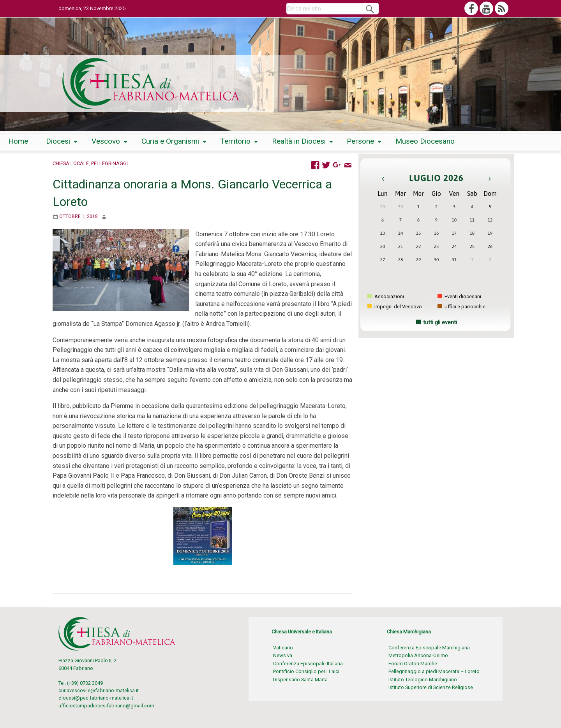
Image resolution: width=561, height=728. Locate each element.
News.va (283, 655)
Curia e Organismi (170, 141)
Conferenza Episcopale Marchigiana (429, 648)
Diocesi (58, 141)
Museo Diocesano (425, 141)
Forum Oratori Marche (413, 664)
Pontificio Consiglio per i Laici (306, 671)
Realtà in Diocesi (299, 141)
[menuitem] (18, 142)
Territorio (235, 141)
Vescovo (106, 141)
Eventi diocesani (459, 296)
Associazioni (386, 296)
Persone (360, 141)
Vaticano (283, 648)
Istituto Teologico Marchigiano (423, 680)
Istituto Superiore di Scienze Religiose (431, 687)
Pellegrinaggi (109, 163)
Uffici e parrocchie (461, 307)
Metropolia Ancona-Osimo (418, 655)
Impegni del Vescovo (395, 307)
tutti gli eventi (440, 323)
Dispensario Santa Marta (300, 680)
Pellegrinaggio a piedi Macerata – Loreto (434, 671)
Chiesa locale (71, 163)
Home (18, 141)
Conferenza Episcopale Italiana (308, 664)
